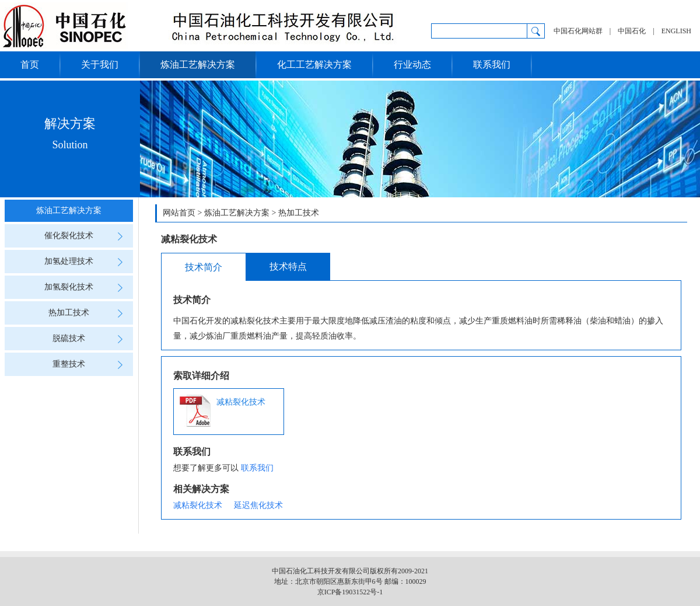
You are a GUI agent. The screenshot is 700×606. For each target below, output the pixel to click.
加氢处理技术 (87, 262)
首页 (30, 65)
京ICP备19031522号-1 (350, 592)
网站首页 (179, 213)
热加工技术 (89, 313)
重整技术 (91, 364)
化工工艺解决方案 (314, 65)
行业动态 (412, 65)
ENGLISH (676, 31)
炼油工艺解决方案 (198, 65)
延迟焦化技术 (258, 505)
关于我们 (100, 65)
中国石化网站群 (578, 31)
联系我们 (492, 65)
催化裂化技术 (87, 236)
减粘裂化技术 (223, 411)
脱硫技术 (91, 339)
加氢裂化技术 (87, 287)
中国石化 (632, 31)
